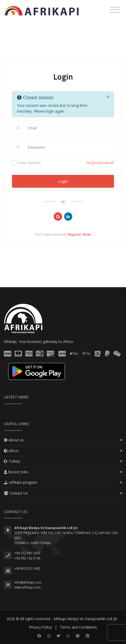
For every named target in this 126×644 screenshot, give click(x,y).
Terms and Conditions (78, 627)
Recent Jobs (16, 472)
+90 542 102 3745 (27, 558)
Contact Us (16, 493)
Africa (11, 451)
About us (14, 440)
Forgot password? (100, 163)
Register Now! (80, 234)
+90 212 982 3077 (27, 553)
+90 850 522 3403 (27, 568)
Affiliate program (21, 482)
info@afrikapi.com (28, 582)
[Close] (108, 97)
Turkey (12, 461)
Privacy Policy (40, 627)
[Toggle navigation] (115, 10)
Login (63, 181)
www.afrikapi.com (28, 587)
